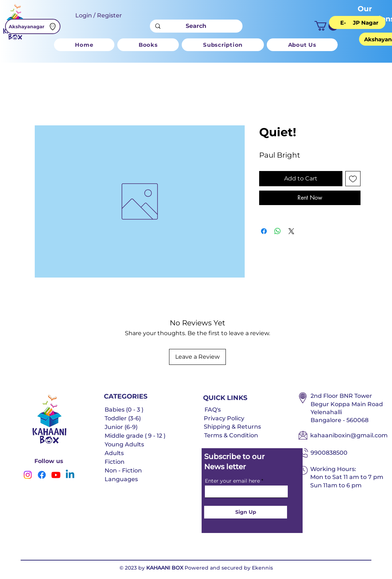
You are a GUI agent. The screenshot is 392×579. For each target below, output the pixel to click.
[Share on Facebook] (264, 231)
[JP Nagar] (366, 22)
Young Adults (124, 444)
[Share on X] (291, 231)
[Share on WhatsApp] (278, 231)
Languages (121, 479)
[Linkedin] (70, 475)
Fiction (115, 462)
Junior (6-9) (121, 427)
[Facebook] (42, 475)
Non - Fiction (123, 470)
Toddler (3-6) (123, 418)
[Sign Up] (246, 512)
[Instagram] (28, 475)
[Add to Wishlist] (353, 179)
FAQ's (213, 410)
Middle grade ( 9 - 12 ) (135, 436)
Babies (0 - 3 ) (124, 410)
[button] (326, 26)
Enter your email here (232, 481)
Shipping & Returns (232, 427)
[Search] (196, 26)
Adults (114, 453)
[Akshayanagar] (33, 26)
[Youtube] (56, 475)
